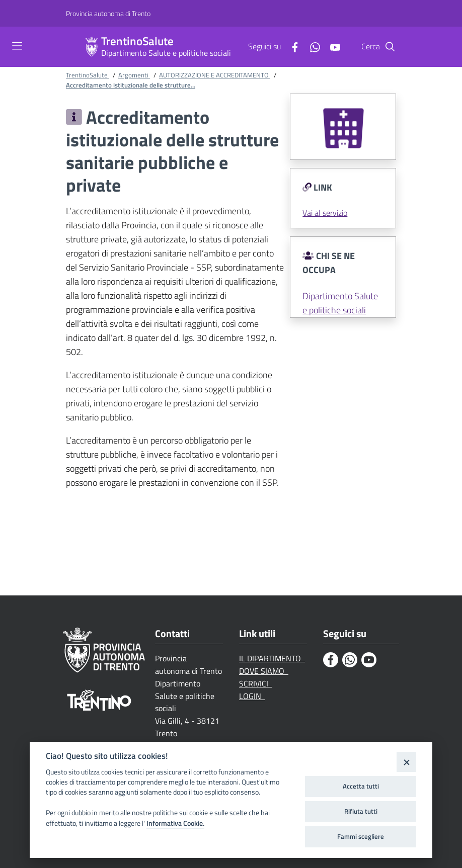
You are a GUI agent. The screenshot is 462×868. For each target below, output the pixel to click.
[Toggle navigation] (17, 46)
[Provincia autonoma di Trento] (108, 14)
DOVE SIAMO (264, 671)
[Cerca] (390, 47)
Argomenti (134, 75)
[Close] (406, 762)
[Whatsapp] (311, 46)
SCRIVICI (256, 683)
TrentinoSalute (137, 41)
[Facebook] (291, 46)
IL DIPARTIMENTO (272, 658)
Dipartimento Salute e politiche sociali (166, 53)
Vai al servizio (325, 213)
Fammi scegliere (361, 836)
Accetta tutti (361, 786)
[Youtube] (331, 46)
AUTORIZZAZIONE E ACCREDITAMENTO (215, 75)
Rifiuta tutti (361, 811)
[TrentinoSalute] (92, 47)
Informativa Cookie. (175, 823)
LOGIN (252, 696)
